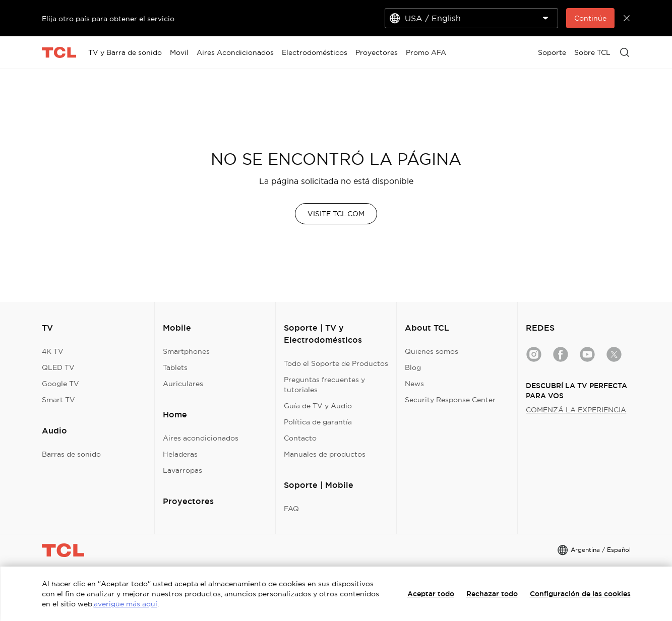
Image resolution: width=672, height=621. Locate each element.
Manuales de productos (325, 454)
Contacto (300, 438)
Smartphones (186, 351)
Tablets (175, 367)
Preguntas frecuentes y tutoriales (324, 385)
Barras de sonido (71, 454)
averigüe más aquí (126, 604)
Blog (413, 367)
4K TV (53, 351)
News (414, 384)
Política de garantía (318, 422)
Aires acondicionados (201, 438)
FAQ (291, 509)
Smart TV (58, 400)
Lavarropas (182, 470)
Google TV (60, 384)
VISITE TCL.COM (336, 214)
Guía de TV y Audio (318, 406)
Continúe (590, 18)
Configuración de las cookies (580, 594)
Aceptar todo (431, 594)
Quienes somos (432, 351)
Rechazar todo (492, 594)
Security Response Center (450, 400)
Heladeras (180, 454)
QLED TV (58, 367)
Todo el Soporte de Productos (336, 363)
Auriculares (183, 384)
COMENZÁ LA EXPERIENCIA (576, 410)
